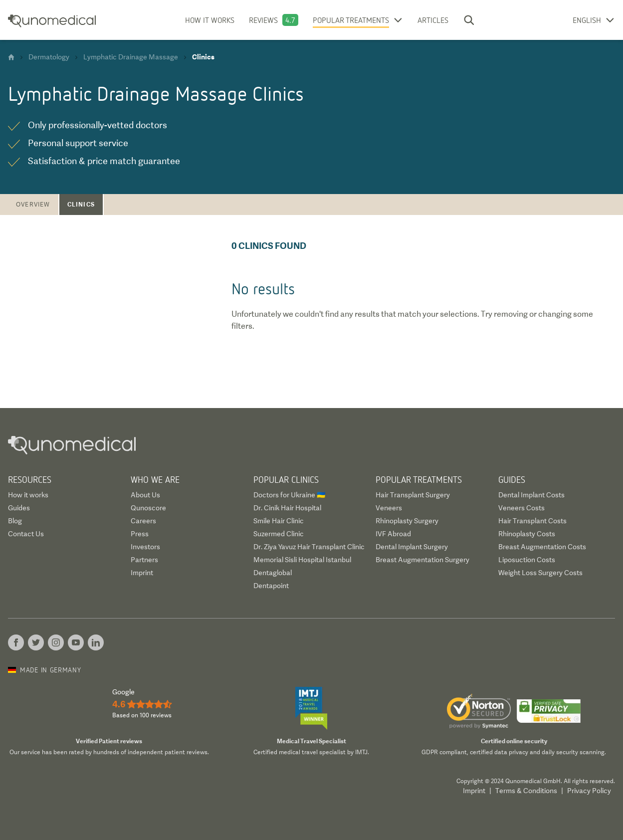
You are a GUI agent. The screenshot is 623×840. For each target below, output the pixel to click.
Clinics (81, 204)
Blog (15, 521)
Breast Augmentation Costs (542, 547)
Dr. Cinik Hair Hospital (287, 508)
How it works (210, 20)
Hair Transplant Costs (532, 521)
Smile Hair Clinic (279, 521)
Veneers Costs (521, 508)
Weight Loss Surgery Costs (540, 573)
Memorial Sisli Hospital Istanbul (302, 560)
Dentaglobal (273, 573)
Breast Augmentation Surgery (422, 560)
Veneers (389, 508)
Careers (143, 521)
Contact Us (26, 534)
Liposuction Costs (527, 560)
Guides (19, 508)
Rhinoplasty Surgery (407, 521)
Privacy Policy (589, 791)
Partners (144, 560)
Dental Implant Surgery (412, 547)
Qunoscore (148, 508)
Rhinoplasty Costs (527, 534)
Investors (145, 547)
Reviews (263, 20)
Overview (33, 205)
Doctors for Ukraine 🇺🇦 (289, 495)
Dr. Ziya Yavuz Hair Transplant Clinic (309, 547)
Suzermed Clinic (279, 534)
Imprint (142, 573)
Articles (433, 20)
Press (140, 534)
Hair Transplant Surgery (413, 495)
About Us (145, 495)
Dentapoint (271, 586)
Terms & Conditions (526, 791)
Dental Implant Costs (531, 495)
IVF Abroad (393, 534)
